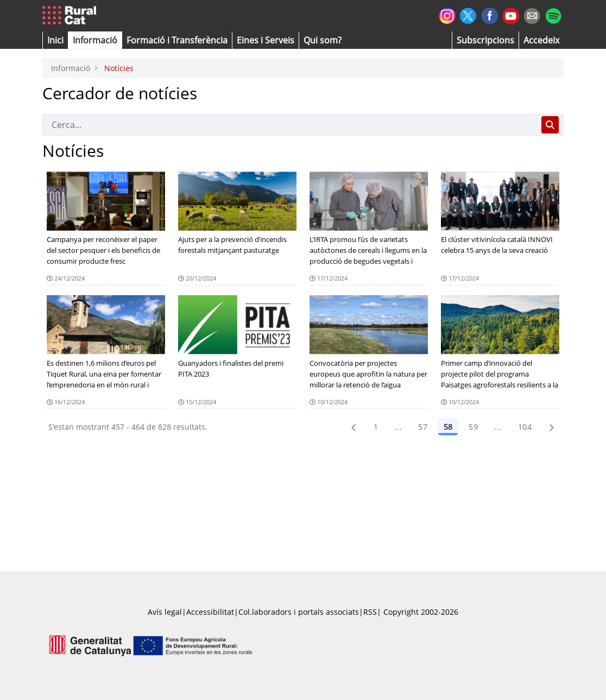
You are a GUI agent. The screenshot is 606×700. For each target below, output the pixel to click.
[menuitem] (177, 40)
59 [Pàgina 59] (473, 427)
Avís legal (165, 612)
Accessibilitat (210, 612)
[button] (55, 40)
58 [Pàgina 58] (448, 427)
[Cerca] (290, 125)
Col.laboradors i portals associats (299, 612)
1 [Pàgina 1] (376, 427)
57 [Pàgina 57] (423, 427)
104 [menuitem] (525, 427)
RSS (370, 612)
